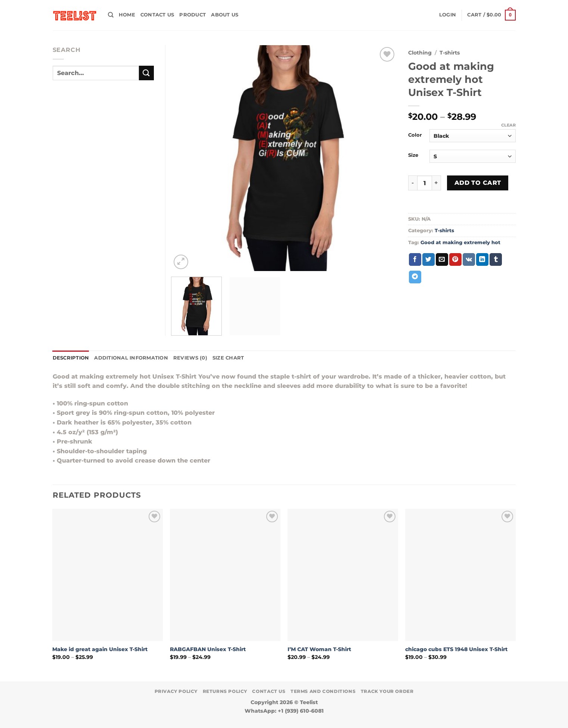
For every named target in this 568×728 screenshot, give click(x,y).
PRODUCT (193, 15)
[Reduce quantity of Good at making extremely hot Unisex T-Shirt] (413, 183)
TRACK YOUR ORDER (387, 691)
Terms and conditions (323, 691)
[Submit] (146, 73)
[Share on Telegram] (415, 277)
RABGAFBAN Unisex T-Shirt (208, 649)
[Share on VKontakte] (469, 259)
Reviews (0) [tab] (190, 358)
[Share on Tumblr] (496, 259)
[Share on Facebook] (415, 259)
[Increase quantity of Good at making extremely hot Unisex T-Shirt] (437, 183)
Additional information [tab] (131, 358)
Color (415, 135)
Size (413, 155)
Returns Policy (225, 691)
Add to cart (478, 183)
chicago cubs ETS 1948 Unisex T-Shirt (456, 649)
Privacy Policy (176, 691)
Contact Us (157, 15)
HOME (127, 15)
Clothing (420, 53)
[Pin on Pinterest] (455, 259)
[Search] (111, 15)
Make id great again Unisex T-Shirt (100, 649)
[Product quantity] (425, 183)
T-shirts (450, 53)
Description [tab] (71, 358)
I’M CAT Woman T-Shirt (319, 649)
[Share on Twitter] (429, 259)
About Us (225, 15)
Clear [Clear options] (508, 125)
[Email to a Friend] (442, 259)
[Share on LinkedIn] (482, 259)
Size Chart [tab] (228, 358)
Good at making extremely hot (460, 242)
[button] (448, 15)
